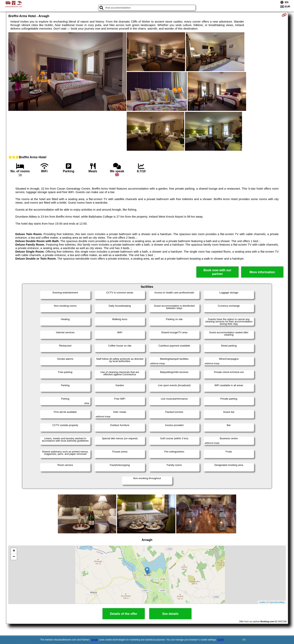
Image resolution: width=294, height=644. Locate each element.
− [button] (14, 557)
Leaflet (262, 602)
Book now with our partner (217, 272)
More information (262, 272)
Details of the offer (124, 614)
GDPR (221, 640)
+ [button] (14, 551)
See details (170, 614)
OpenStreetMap (277, 602)
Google (94, 640)
